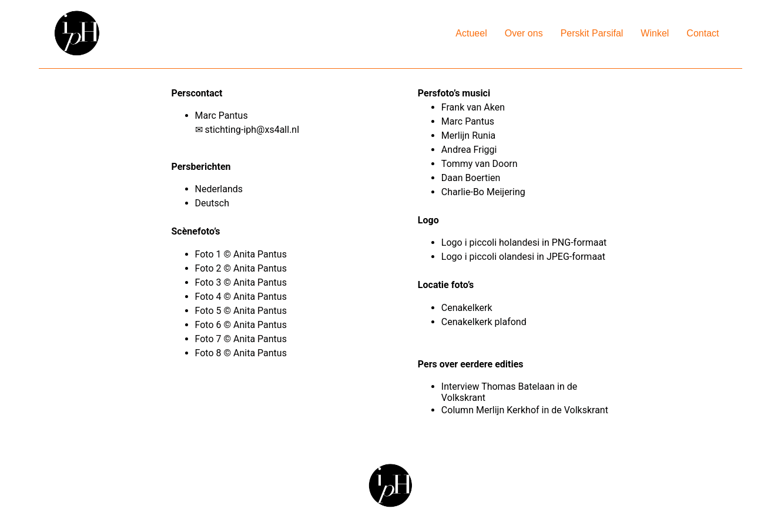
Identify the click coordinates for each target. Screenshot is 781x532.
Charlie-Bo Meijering (485, 192)
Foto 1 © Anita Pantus (242, 254)
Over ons (524, 33)
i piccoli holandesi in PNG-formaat (536, 242)
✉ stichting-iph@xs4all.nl (247, 130)
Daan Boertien (471, 178)
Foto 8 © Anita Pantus (242, 353)
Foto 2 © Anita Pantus (242, 268)
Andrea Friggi (469, 150)
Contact (703, 33)
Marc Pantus (469, 121)
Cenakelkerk (467, 308)
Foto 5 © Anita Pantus (242, 311)
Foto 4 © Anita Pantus (242, 297)
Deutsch (212, 203)
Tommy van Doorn (480, 164)
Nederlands (219, 189)
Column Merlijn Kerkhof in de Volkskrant (525, 410)
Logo (452, 242)
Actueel (471, 33)
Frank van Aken (474, 107)
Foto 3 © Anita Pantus (242, 282)
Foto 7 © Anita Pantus (242, 339)
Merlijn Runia (468, 135)
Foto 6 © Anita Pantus (242, 325)
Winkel (655, 33)
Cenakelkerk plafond (484, 322)
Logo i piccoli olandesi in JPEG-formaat (523, 257)
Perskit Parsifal (592, 33)
